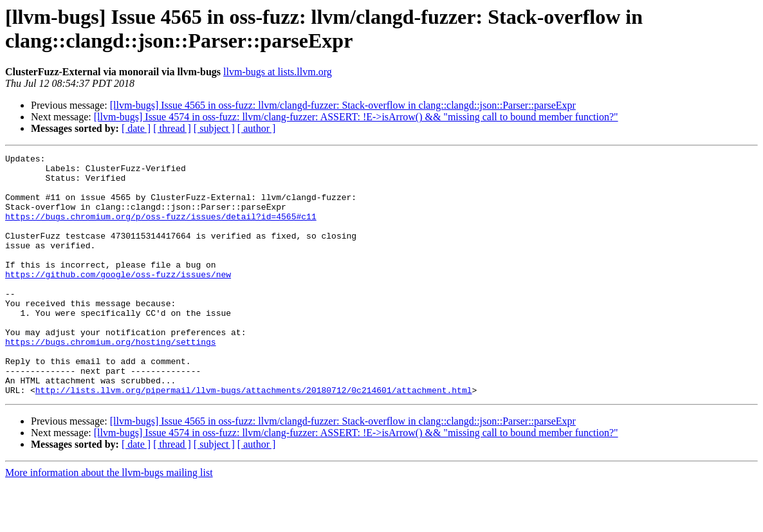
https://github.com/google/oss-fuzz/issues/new (118, 299)
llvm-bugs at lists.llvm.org (278, 72)
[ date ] (136, 128)
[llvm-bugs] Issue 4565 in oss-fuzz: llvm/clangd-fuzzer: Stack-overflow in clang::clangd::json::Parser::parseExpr (343, 105)
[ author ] (257, 128)
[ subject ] (214, 128)
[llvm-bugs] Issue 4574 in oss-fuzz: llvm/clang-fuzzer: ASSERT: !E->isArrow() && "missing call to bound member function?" (356, 117)
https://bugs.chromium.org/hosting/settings (111, 380)
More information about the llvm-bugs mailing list (109, 521)
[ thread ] (172, 128)
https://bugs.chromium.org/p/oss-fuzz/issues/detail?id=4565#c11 (161, 230)
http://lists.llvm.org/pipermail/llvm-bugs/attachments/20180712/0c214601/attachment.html (254, 438)
